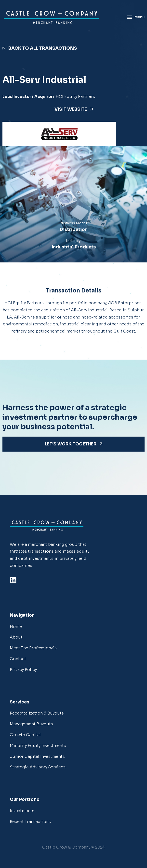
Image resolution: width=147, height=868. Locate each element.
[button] (73, 847)
